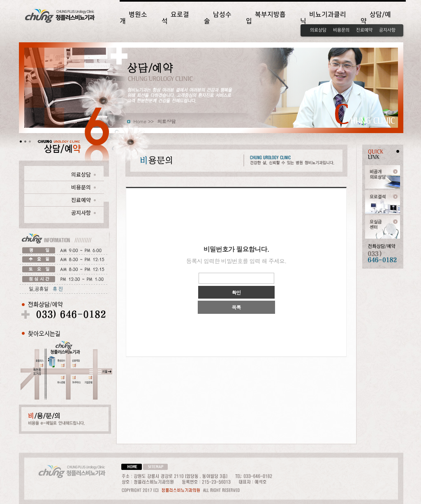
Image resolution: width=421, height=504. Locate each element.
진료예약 (364, 30)
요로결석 (175, 18)
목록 (236, 307)
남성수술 (218, 18)
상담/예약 (376, 18)
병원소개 (133, 18)
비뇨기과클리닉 (323, 18)
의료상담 (318, 30)
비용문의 (341, 30)
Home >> (144, 121)
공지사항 (387, 30)
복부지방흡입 (266, 18)
